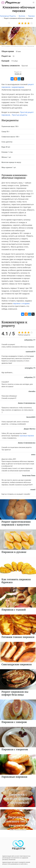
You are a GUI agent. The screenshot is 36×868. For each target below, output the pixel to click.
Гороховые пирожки (14, 777)
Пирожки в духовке (14, 552)
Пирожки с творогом (15, 749)
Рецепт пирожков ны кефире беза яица (15, 693)
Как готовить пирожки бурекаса (16, 581)
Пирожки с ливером (14, 722)
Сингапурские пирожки (17, 664)
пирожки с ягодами (21, 303)
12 (9, 23)
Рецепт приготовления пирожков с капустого (16, 523)
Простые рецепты (20, 115)
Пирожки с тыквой (14, 610)
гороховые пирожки (27, 436)
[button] (34, 3)
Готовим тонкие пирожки (18, 637)
